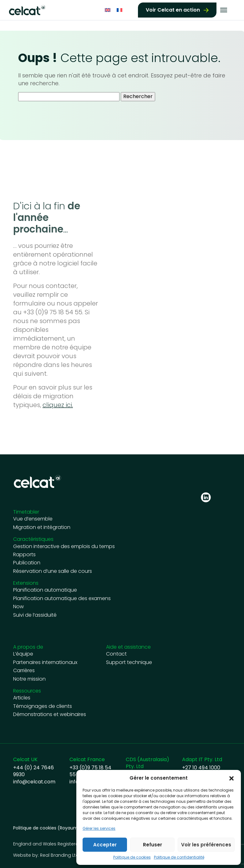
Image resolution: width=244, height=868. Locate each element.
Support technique (129, 662)
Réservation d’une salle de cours (53, 571)
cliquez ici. (58, 405)
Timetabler (26, 512)
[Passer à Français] (119, 9)
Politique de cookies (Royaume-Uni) (53, 828)
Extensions (26, 583)
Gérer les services (99, 829)
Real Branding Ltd (59, 855)
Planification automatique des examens (62, 599)
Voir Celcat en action (173, 9)
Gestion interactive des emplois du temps (64, 546)
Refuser (152, 845)
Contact (116, 654)
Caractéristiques (33, 539)
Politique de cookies (132, 857)
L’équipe (23, 654)
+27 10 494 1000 (201, 768)
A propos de (28, 647)
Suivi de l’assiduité (35, 615)
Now (18, 607)
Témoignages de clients (43, 706)
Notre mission (29, 679)
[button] (231, 778)
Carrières (24, 671)
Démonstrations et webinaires (50, 714)
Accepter (105, 845)
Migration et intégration (42, 527)
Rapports (24, 555)
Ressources (27, 691)
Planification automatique (45, 590)
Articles (22, 698)
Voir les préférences (206, 845)
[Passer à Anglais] (108, 9)
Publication (27, 563)
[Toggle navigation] (224, 9)
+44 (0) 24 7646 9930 (33, 771)
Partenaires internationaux (45, 662)
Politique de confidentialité (179, 857)
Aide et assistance (128, 647)
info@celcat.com (34, 782)
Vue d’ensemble (33, 519)
